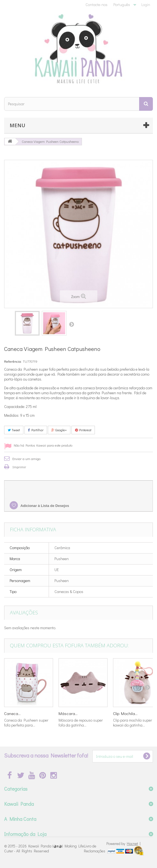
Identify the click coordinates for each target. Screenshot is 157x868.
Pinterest (83, 430)
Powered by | (123, 843)
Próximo (71, 324)
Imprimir (19, 467)
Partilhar (36, 430)
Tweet (14, 430)
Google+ (59, 430)
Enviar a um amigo (26, 459)
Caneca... (12, 713)
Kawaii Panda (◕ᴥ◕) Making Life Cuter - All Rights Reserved (44, 848)
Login (146, 5)
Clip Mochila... (125, 713)
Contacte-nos (97, 5)
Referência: (13, 361)
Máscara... (68, 713)
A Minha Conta (20, 819)
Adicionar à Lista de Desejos (44, 506)
